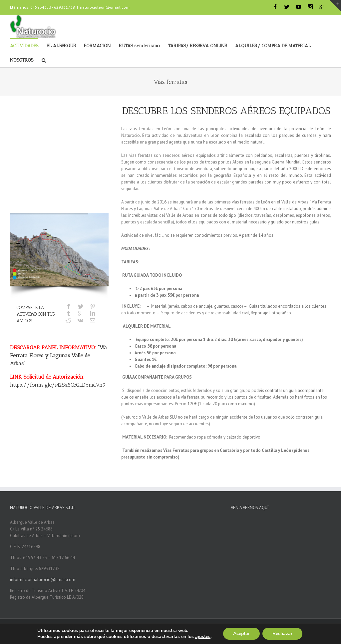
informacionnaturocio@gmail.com (43, 580)
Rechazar (282, 634)
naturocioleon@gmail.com (105, 7)
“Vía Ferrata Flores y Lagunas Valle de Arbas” (58, 355)
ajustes (203, 637)
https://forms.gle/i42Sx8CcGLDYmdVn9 (58, 385)
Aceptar (241, 634)
